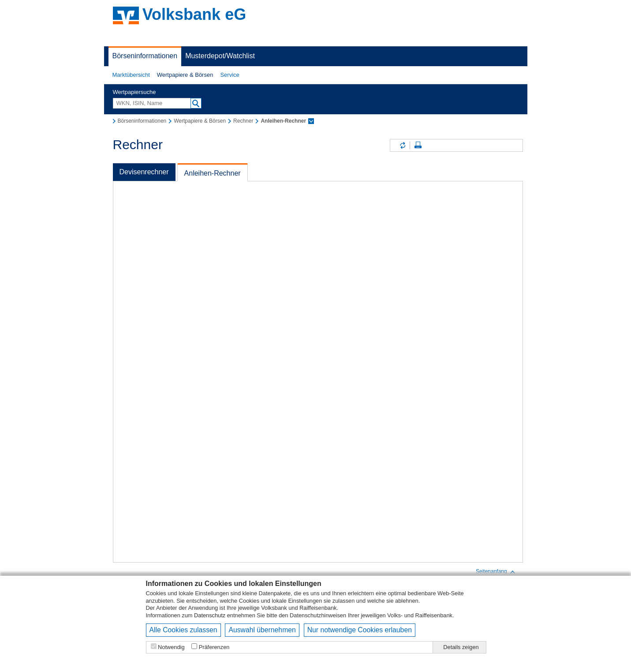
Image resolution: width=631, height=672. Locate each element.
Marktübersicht (131, 75)
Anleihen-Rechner (213, 173)
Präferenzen (214, 647)
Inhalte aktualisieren (402, 145)
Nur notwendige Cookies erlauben (360, 630)
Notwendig (171, 647)
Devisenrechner (144, 172)
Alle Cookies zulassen (183, 630)
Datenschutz (210, 615)
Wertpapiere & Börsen (185, 75)
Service (230, 75)
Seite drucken (418, 145)
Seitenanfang (496, 572)
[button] (131, 75)
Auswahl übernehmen (262, 630)
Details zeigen (461, 647)
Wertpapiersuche (134, 92)
